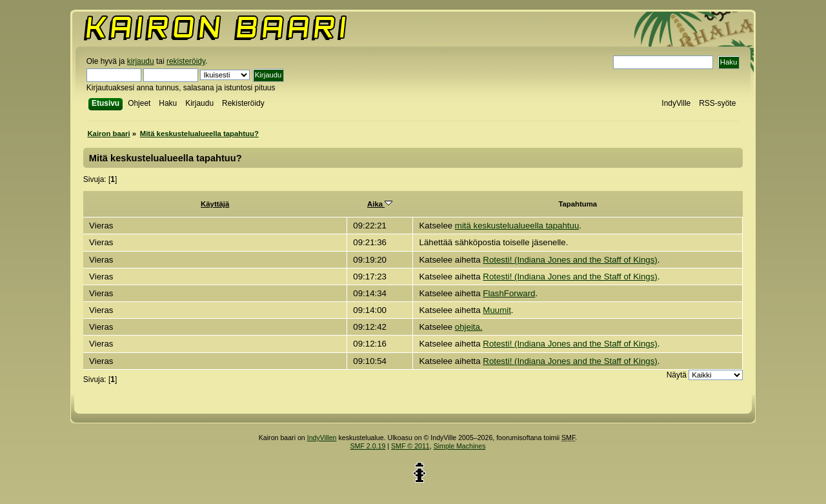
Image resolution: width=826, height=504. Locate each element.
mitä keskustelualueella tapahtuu (517, 226)
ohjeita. (469, 327)
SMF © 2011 (410, 446)
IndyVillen (322, 438)
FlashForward (509, 293)
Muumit (497, 310)
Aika (380, 204)
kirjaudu (141, 61)
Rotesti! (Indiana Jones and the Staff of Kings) (570, 260)
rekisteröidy (186, 61)
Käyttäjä (215, 204)
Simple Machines (460, 446)
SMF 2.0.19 (368, 446)
